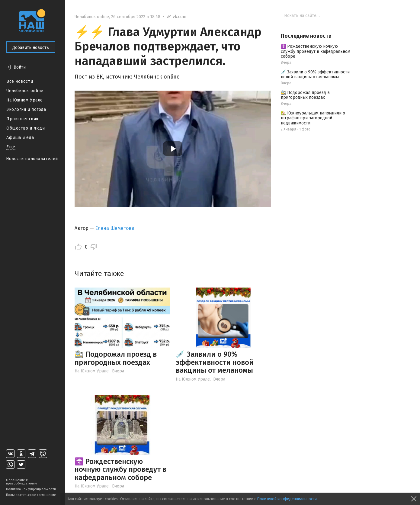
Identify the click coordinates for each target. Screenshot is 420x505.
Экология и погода (26, 109)
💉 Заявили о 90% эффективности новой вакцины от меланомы (215, 362)
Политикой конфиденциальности (287, 499)
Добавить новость (31, 48)
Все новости (20, 81)
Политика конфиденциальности (31, 489)
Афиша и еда (20, 138)
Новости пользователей (32, 159)
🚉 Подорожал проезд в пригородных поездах (116, 358)
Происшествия (22, 119)
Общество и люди (26, 128)
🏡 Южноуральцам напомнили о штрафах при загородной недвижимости (313, 118)
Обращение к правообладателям (21, 482)
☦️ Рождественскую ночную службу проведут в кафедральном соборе (120, 470)
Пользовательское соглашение (31, 495)
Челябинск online (25, 91)
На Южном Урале (25, 100)
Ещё (11, 147)
